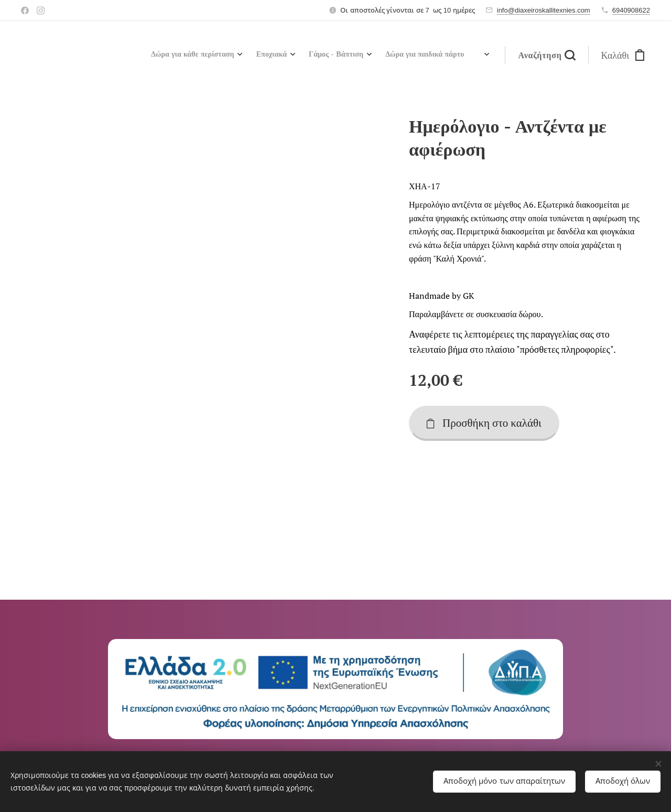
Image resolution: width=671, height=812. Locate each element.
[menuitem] (353, 55)
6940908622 (631, 10)
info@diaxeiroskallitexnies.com (544, 10)
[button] (546, 55)
